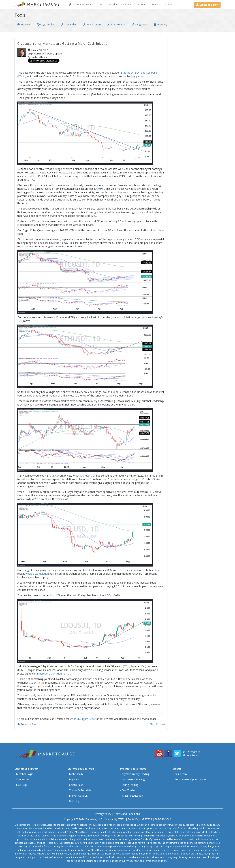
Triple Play (69, 24)
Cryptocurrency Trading (135, 774)
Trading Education (132, 796)
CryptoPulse (46, 24)
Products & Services (121, 4)
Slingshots (140, 24)
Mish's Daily (76, 774)
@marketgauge (192, 751)
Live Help (21, 785)
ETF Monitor (116, 24)
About (142, 4)
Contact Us (23, 779)
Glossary (161, 24)
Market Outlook (78, 796)
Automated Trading (133, 779)
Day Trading (129, 790)
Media (169, 4)
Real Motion (92, 24)
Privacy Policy (103, 814)
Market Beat (84, 4)
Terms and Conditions (127, 814)
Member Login (25, 774)
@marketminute (192, 755)
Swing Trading (130, 785)
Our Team (181, 774)
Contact (155, 4)
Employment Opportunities (191, 779)
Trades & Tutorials (80, 790)
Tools (100, 4)
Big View (24, 24)
